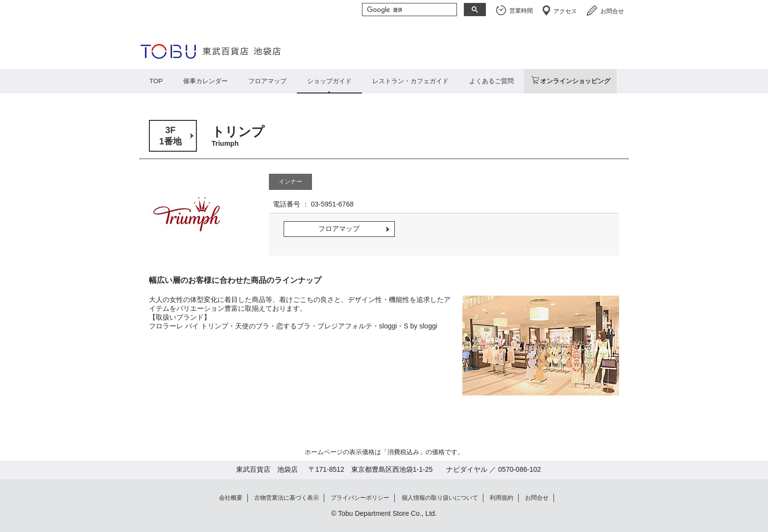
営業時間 (521, 11)
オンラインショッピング (575, 81)
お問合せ (612, 11)
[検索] (408, 10)
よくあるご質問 (492, 81)
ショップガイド (329, 81)
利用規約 (502, 498)
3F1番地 (170, 136)
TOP (156, 81)
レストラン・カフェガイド (410, 81)
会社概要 (231, 498)
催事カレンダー (205, 81)
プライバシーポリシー (360, 498)
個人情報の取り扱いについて (440, 498)
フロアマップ (267, 81)
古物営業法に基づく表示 (287, 498)
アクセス (565, 11)
